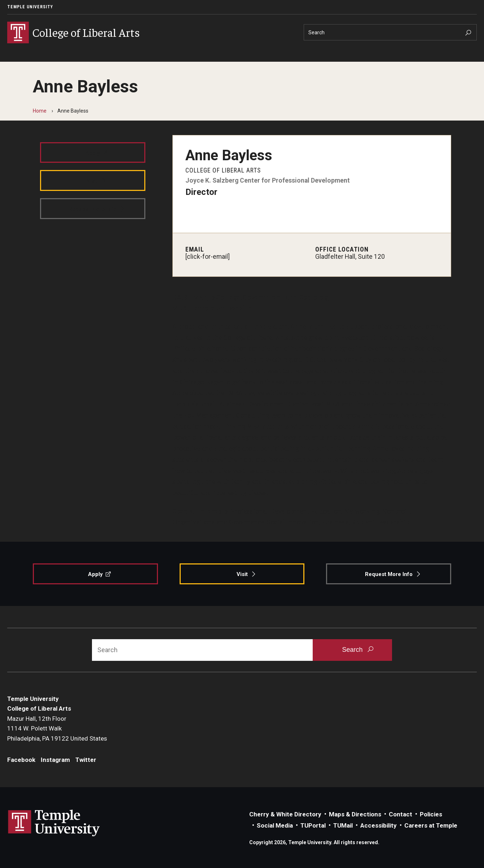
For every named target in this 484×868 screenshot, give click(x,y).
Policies (431, 814)
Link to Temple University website (54, 823)
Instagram (55, 760)
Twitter (86, 760)
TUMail (343, 825)
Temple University (30, 7)
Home (40, 111)
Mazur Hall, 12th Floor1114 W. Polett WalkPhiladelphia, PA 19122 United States (57, 729)
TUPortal (313, 825)
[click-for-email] (208, 257)
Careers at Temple (431, 825)
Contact (401, 814)
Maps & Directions (355, 814)
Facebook (21, 760)
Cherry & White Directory (285, 814)
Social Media (275, 825)
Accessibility (379, 825)
